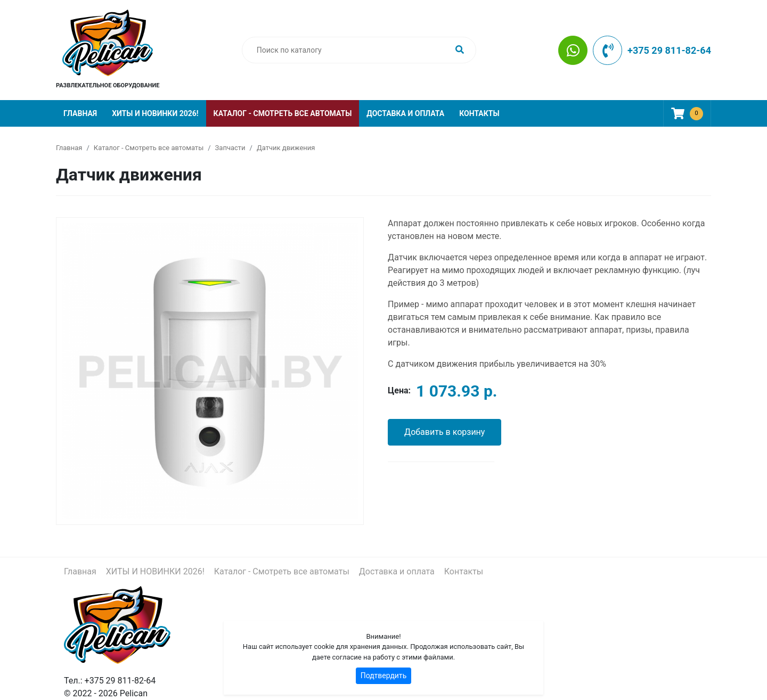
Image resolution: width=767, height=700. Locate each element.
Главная (80, 113)
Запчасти (230, 148)
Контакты (479, 113)
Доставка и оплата (405, 113)
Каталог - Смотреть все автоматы (283, 113)
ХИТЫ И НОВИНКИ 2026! (155, 113)
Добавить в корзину (444, 432)
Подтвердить (384, 676)
